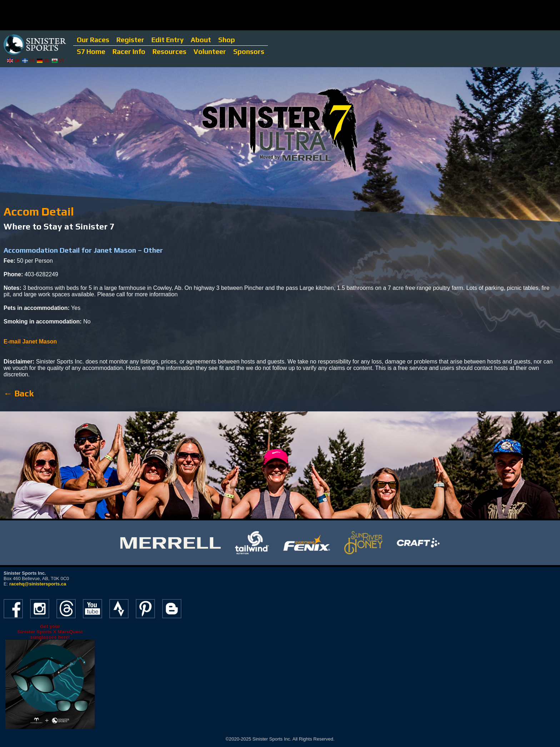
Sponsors (249, 51)
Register (130, 40)
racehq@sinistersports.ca (38, 584)
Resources (169, 51)
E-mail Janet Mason (30, 342)
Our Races (93, 40)
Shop (227, 40)
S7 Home (91, 51)
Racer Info (129, 51)
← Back (19, 393)
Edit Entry (167, 40)
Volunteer (210, 51)
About (201, 40)
